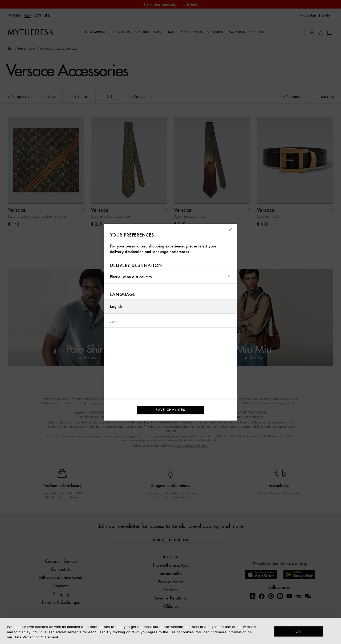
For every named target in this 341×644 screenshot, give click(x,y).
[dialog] (170, 631)
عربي (114, 321)
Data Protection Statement (36, 637)
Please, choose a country (170, 277)
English (116, 307)
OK (299, 631)
